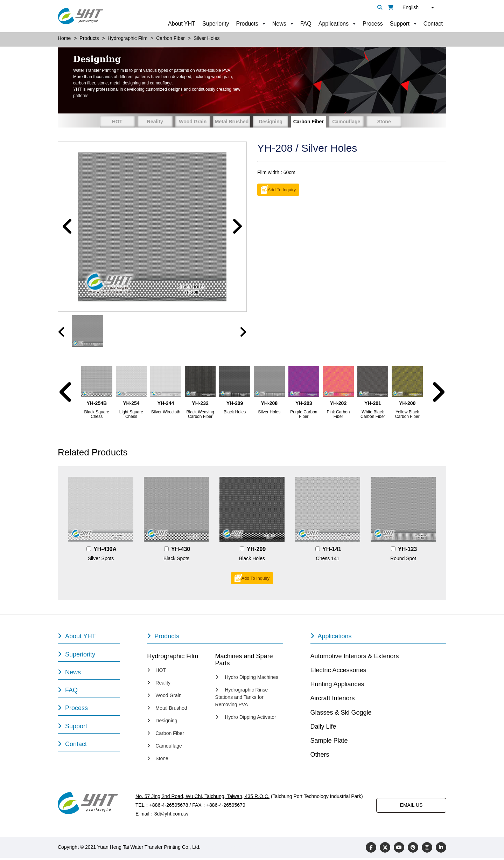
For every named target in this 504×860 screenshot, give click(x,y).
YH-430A (105, 551)
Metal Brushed (232, 122)
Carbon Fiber (309, 122)
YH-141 (332, 551)
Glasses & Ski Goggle (341, 714)
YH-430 (181, 551)
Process (373, 24)
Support (400, 24)
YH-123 (407, 551)
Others (320, 757)
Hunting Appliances (337, 686)
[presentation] (62, 334)
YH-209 (256, 551)
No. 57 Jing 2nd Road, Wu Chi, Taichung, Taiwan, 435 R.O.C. (202, 798)
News (279, 24)
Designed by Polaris (224, 849)
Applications (334, 24)
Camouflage (346, 122)
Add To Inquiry (282, 190)
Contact (433, 24)
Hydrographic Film (173, 658)
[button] (68, 228)
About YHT (182, 24)
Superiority (216, 24)
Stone (384, 122)
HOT (117, 122)
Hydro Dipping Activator (246, 719)
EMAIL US (411, 807)
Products (247, 24)
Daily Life (323, 728)
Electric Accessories (338, 672)
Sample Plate (329, 743)
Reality (155, 122)
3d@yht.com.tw (171, 816)
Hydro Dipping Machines (247, 679)
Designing (271, 122)
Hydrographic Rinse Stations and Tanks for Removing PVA (242, 699)
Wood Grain (193, 122)
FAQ (306, 24)
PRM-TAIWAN (265, 849)
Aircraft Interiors (333, 700)
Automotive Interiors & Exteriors (355, 658)
